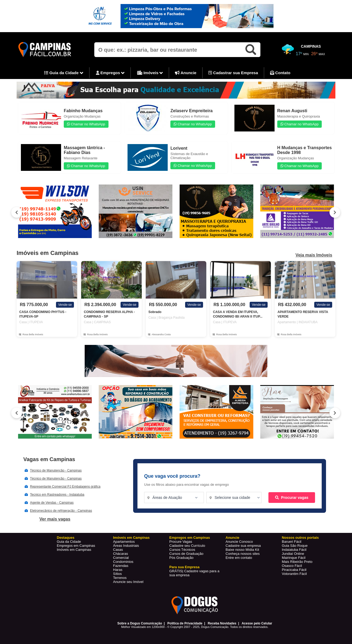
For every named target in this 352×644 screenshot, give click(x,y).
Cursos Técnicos (182, 550)
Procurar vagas (292, 498)
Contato (280, 73)
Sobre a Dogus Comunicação (140, 623)
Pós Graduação (181, 558)
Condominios (123, 562)
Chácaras (121, 554)
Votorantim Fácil (294, 574)
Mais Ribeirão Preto (297, 562)
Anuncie (186, 73)
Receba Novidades (222, 623)
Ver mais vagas (55, 519)
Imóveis (150, 73)
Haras (118, 570)
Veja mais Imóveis (314, 255)
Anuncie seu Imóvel (128, 582)
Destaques (66, 538)
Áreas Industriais (126, 546)
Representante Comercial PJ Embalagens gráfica (65, 487)
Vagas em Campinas (49, 459)
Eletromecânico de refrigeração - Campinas (61, 511)
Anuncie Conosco (239, 542)
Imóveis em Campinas (74, 550)
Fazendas (121, 566)
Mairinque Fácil (294, 558)
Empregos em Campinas (76, 546)
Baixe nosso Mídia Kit (242, 550)
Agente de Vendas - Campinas (52, 503)
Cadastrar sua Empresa (233, 73)
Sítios (117, 574)
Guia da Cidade (64, 73)
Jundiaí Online (293, 554)
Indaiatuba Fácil (294, 550)
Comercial (121, 558)
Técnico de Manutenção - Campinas (56, 470)
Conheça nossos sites (243, 554)
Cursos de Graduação (186, 554)
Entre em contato (239, 558)
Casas (118, 550)
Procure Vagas (181, 542)
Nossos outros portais (300, 538)
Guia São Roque (295, 546)
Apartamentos (124, 542)
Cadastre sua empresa (243, 546)
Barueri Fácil (292, 542)
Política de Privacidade (185, 623)
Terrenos (120, 578)
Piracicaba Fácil (294, 570)
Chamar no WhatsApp (86, 124)
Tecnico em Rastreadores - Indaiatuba (57, 495)
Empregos (110, 73)
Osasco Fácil (292, 566)
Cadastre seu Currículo (187, 546)
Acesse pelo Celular (257, 623)
